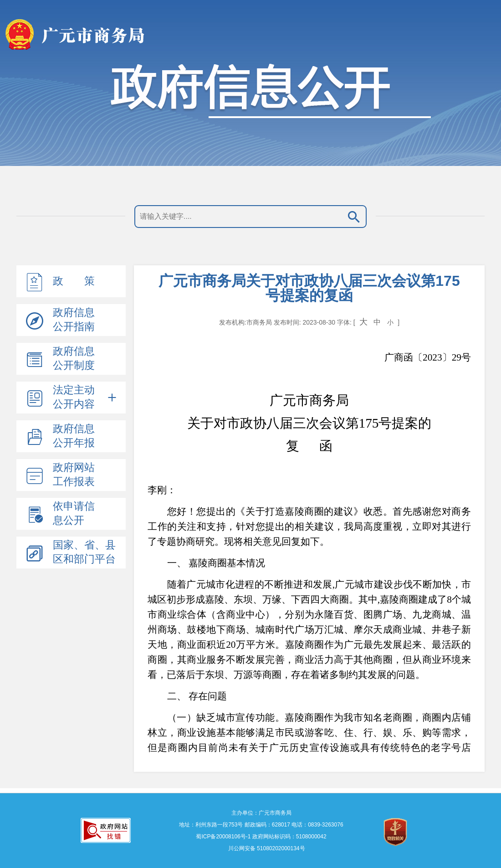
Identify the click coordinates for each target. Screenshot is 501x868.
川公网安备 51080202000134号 (266, 848)
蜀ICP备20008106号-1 (223, 837)
